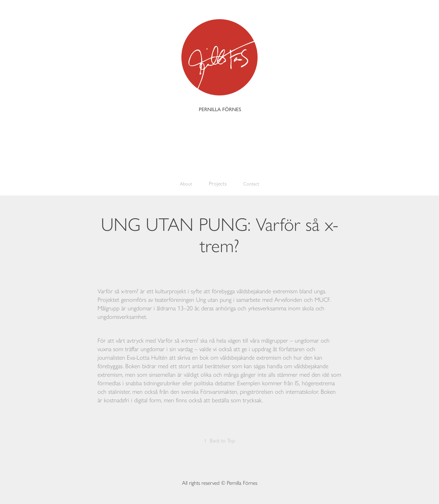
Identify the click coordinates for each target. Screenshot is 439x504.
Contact (251, 184)
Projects (218, 184)
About (186, 184)
